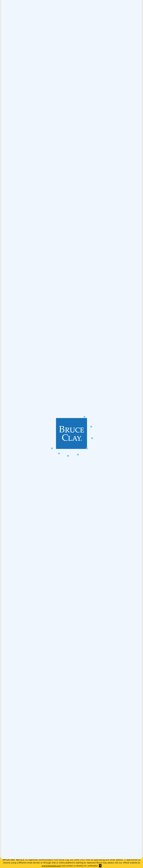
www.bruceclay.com (51, 866)
